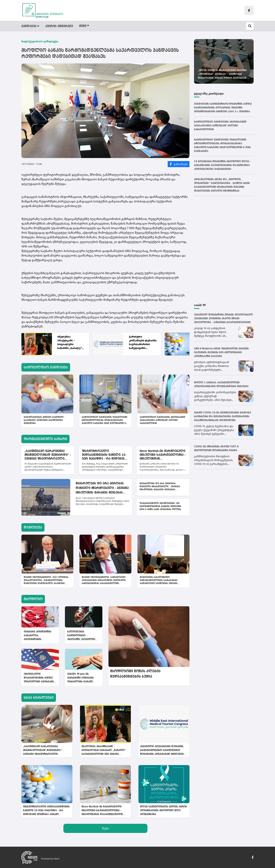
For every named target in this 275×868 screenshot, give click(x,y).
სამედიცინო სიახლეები (213, 26)
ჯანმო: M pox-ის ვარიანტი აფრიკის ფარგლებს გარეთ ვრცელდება (80, 678)
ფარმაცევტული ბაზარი (98, 26)
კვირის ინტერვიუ (59, 26)
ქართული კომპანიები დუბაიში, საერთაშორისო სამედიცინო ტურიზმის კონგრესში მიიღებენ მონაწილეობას (143, 343)
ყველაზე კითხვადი (209, 93)
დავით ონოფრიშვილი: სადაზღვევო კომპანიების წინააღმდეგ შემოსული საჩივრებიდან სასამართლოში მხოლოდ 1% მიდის (104, 581)
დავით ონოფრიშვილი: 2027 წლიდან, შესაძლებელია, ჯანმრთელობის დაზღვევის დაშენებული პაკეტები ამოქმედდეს (46, 581)
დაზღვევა (131, 26)
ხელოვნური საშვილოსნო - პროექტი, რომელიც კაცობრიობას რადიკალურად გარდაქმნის (81, 636)
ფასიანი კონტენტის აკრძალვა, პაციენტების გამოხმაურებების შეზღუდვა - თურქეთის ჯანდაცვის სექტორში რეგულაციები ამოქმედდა (39, 636)
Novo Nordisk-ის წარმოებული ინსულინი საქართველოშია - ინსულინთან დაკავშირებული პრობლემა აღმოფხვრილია (163, 455)
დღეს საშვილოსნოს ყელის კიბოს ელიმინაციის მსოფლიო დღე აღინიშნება (163, 810)
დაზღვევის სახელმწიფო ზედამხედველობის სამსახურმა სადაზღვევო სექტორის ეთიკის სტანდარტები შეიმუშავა (159, 581)
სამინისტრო (178, 26)
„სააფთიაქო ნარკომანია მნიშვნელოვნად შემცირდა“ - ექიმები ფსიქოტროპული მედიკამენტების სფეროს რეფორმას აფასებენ (48, 455)
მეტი (106, 828)
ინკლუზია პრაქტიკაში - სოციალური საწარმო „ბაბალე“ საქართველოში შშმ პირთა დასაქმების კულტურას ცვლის (70, 343)
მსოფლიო (153, 26)
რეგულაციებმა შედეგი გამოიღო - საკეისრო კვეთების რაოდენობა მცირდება (44, 420)
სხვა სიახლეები (39, 698)
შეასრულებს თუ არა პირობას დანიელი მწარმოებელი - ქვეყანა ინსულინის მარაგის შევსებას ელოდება (102, 489)
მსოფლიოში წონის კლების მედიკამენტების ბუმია (135, 674)
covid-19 (200, 305)
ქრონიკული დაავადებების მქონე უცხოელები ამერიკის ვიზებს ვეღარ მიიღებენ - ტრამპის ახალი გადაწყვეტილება (39, 678)
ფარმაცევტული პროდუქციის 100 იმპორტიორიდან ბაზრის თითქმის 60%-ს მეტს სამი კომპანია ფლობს (160, 506)
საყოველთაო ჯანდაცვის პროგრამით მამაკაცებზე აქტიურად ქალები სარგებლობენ (163, 420)
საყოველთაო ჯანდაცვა (40, 41)
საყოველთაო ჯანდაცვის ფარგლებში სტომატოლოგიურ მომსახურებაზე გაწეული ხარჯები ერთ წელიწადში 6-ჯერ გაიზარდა (104, 420)
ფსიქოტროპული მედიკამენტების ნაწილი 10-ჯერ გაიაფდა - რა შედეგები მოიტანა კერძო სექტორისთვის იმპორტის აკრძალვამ (104, 455)
